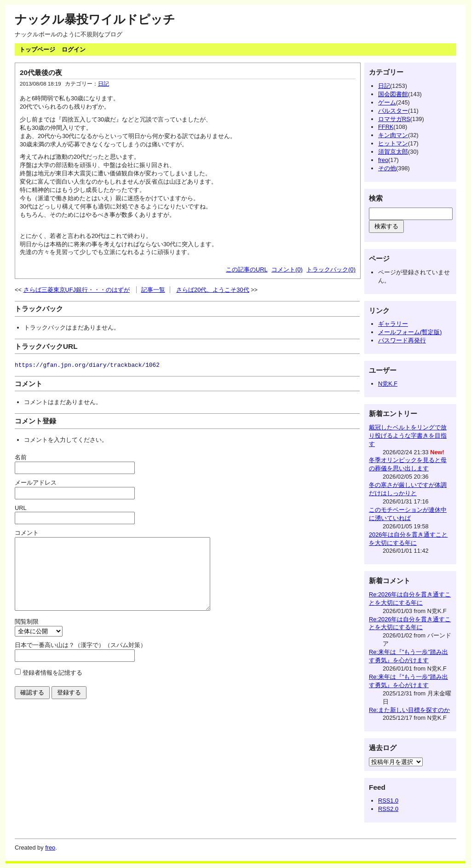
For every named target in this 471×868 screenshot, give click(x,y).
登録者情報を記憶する (52, 686)
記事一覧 (153, 290)
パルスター (393, 111)
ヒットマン (393, 143)
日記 (103, 84)
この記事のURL (247, 269)
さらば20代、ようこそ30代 (213, 290)
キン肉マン (393, 135)
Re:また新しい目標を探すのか (409, 710)
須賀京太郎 (393, 152)
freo (383, 160)
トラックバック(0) (331, 269)
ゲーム (387, 102)
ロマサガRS (394, 119)
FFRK (386, 127)
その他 (387, 168)
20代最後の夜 (41, 72)
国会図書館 (393, 94)
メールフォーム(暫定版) (410, 332)
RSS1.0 (388, 801)
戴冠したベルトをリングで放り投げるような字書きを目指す (408, 436)
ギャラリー (393, 324)
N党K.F (388, 384)
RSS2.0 (388, 809)
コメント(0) (287, 269)
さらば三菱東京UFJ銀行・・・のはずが (77, 290)
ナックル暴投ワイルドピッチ (95, 19)
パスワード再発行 (402, 340)
